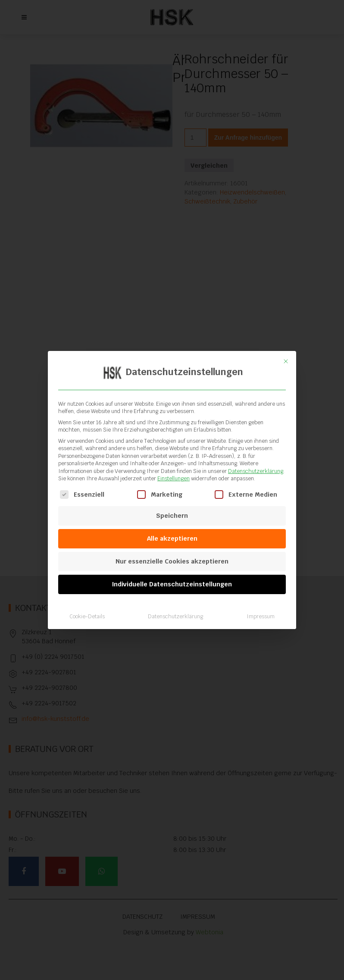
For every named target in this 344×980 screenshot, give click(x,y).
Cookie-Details (87, 607)
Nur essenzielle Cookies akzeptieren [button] (172, 552)
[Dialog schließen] (286, 352)
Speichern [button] (172, 506)
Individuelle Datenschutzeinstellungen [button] (172, 575)
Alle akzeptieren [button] (172, 529)
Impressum (261, 607)
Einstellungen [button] (174, 469)
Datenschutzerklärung (256, 462)
